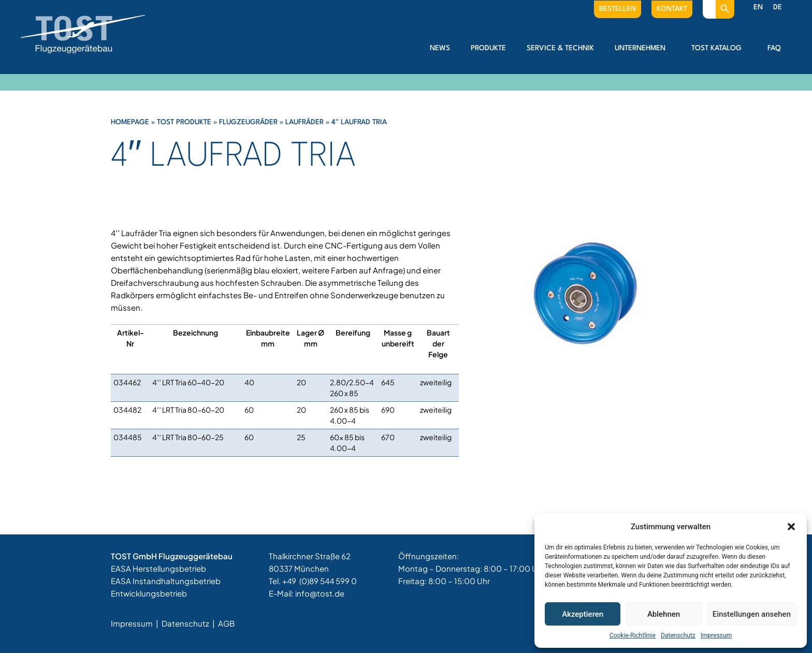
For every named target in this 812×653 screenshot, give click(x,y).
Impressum (716, 635)
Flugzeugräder (248, 122)
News (440, 48)
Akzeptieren (583, 614)
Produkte (488, 48)
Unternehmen (643, 48)
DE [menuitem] (778, 7)
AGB (226, 623)
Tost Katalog (719, 48)
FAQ (774, 48)
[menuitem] (758, 8)
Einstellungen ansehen (752, 614)
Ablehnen (664, 614)
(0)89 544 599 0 (328, 581)
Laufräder (304, 122)
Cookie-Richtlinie (633, 635)
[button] (791, 527)
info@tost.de (320, 593)
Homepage (130, 122)
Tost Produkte (184, 122)
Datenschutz (678, 635)
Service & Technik (560, 48)
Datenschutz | (189, 623)
